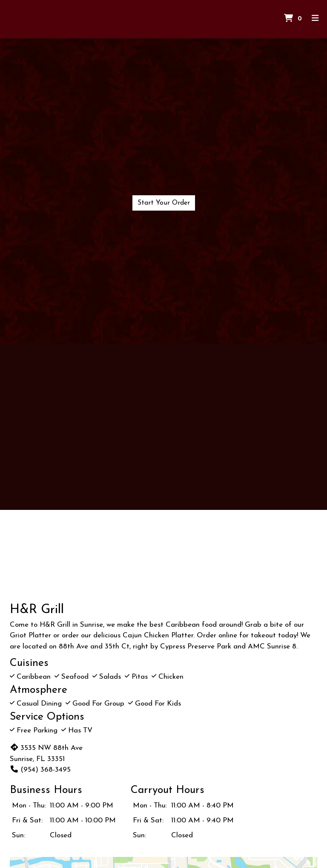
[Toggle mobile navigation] (315, 19)
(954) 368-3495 (40, 770)
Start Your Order (164, 203)
